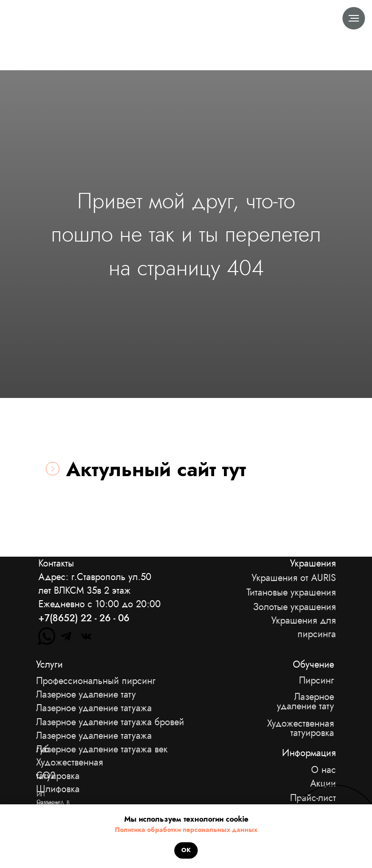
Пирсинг (316, 680)
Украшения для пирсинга (304, 627)
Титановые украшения (291, 592)
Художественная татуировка (301, 728)
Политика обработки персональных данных (186, 830)
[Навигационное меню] (354, 18)
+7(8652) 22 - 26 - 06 (84, 618)
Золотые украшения (294, 607)
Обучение (313, 665)
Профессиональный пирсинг (96, 681)
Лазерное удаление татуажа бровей (110, 722)
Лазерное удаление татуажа (94, 708)
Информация (309, 753)
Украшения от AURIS (294, 578)
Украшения (313, 563)
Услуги (49, 665)
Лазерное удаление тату (305, 702)
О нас (324, 770)
